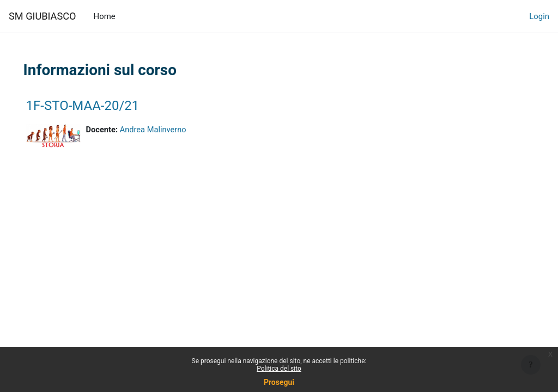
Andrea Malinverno (169, 130)
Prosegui (279, 382)
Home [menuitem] (105, 16)
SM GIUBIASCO (43, 16)
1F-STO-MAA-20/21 (98, 106)
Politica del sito (279, 369)
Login (539, 16)
